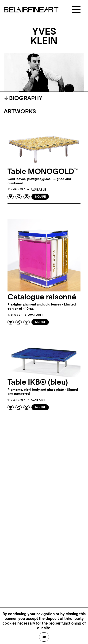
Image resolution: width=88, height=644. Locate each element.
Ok (44, 637)
